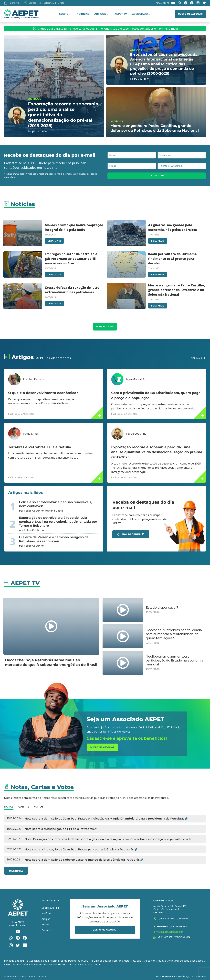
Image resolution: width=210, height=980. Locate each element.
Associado (141, 14)
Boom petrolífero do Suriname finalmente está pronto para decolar (172, 259)
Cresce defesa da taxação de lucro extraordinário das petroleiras (72, 290)
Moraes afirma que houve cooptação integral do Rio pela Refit (74, 227)
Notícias (83, 14)
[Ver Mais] (205, 358)
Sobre (65, 14)
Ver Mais (197, 358)
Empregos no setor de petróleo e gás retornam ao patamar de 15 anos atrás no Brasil (71, 259)
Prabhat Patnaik (33, 379)
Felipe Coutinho (136, 434)
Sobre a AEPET (50, 908)
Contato (46, 930)
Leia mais (54, 241)
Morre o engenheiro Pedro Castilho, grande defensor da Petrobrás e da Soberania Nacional (177, 290)
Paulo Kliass (31, 434)
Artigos (101, 14)
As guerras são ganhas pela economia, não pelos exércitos (173, 227)
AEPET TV (121, 14)
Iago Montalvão (136, 379)
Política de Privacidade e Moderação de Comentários (181, 976)
